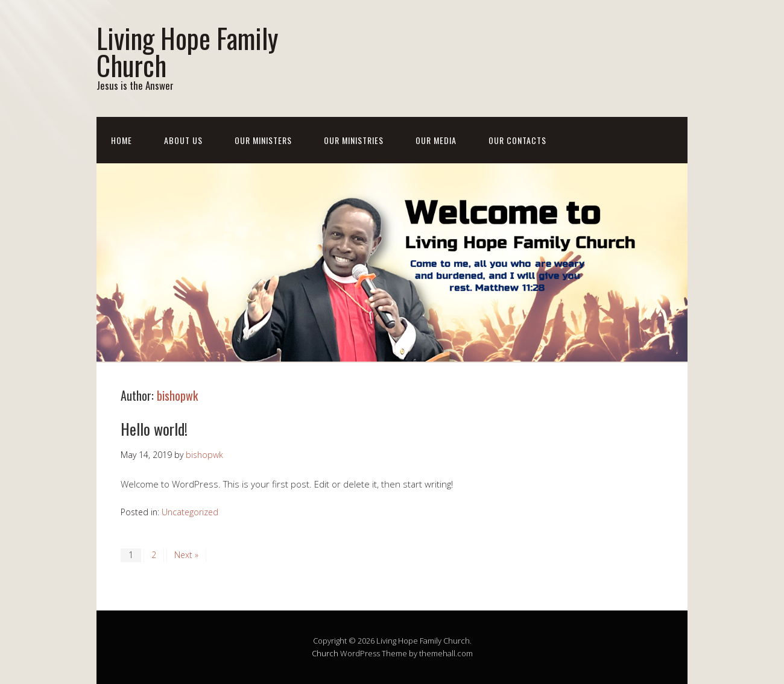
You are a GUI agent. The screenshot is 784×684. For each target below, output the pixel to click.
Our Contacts (517, 140)
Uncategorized (190, 512)
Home (122, 140)
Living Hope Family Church (187, 51)
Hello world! (154, 429)
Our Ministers (263, 140)
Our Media (436, 140)
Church (325, 653)
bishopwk (177, 395)
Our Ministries (354, 140)
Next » (186, 555)
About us (183, 140)
